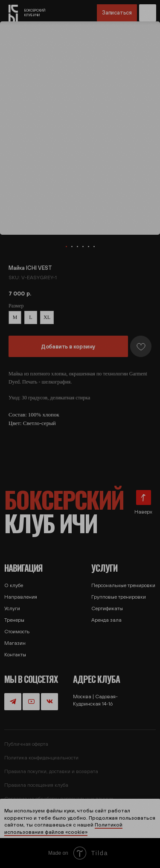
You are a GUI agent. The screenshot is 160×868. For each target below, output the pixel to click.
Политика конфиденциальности (41, 758)
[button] (148, 13)
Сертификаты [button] (107, 608)
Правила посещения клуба (36, 785)
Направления (21, 597)
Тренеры (14, 620)
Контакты (15, 655)
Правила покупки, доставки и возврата (51, 771)
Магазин (15, 643)
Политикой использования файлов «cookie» (63, 828)
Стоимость (17, 632)
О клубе (14, 585)
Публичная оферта (26, 744)
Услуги (12, 608)
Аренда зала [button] (106, 620)
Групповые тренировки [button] (119, 597)
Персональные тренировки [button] (123, 585)
